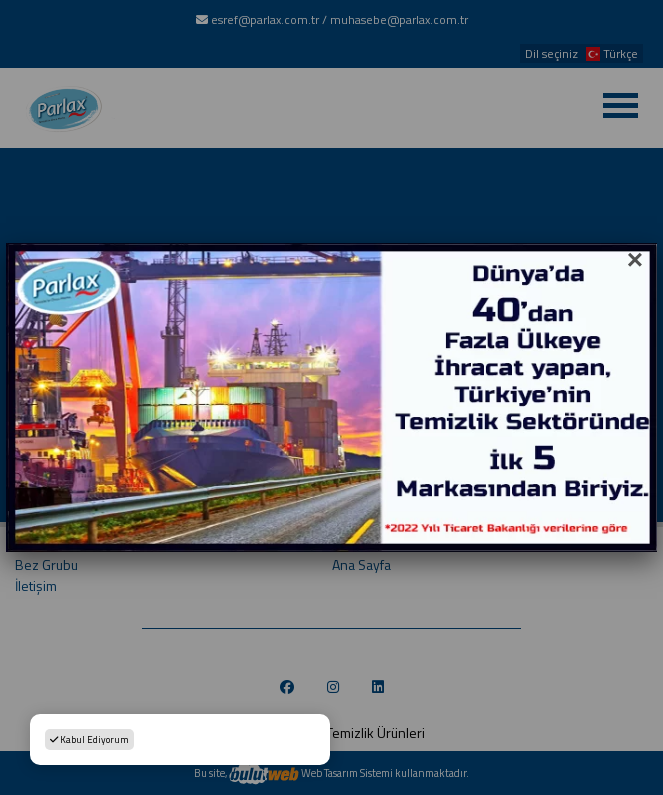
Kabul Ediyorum (89, 739)
